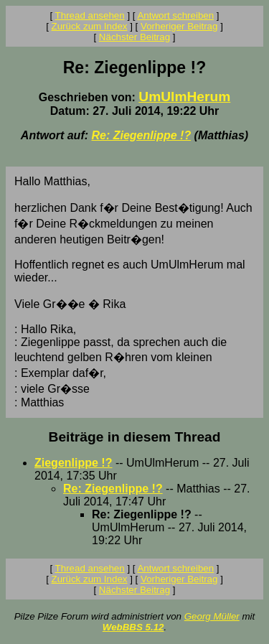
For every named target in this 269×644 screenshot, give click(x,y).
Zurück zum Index (90, 26)
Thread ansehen (90, 15)
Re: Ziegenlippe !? (141, 135)
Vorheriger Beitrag (179, 26)
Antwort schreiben (175, 15)
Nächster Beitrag (134, 37)
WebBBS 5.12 (133, 627)
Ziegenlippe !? (73, 463)
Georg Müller (212, 616)
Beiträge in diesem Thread (135, 437)
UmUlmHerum (184, 97)
